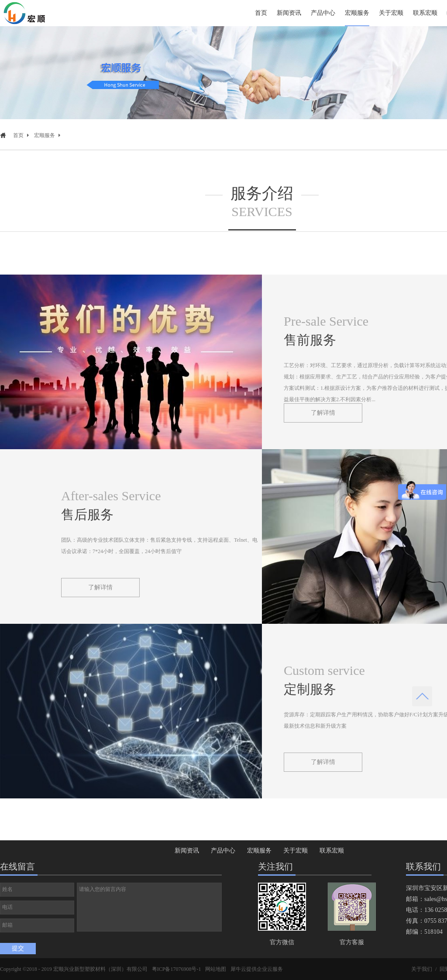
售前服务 (310, 340)
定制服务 (310, 689)
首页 (261, 13)
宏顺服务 (45, 135)
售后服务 (87, 514)
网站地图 (216, 969)
